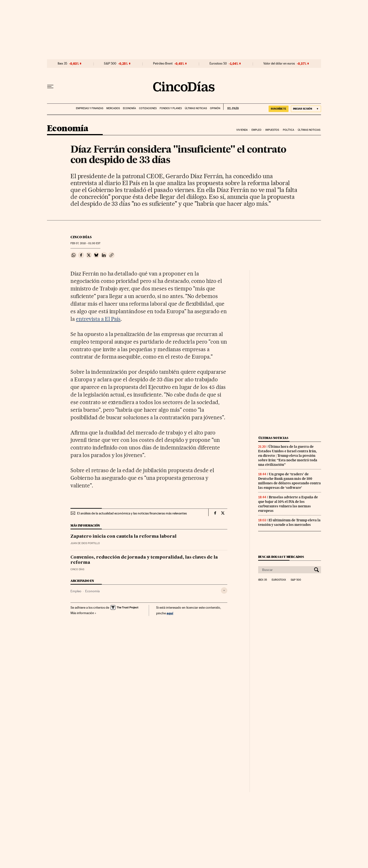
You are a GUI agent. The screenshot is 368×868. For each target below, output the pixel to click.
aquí (170, 613)
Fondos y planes (171, 108)
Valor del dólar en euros (279, 64)
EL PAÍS (231, 107)
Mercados (113, 108)
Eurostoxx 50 (218, 64)
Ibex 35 (62, 64)
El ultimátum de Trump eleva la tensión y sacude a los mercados (289, 522)
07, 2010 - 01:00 (85, 243)
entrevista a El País (98, 319)
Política (289, 130)
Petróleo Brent (163, 64)
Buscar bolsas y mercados (281, 557)
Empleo (257, 130)
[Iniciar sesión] (306, 109)
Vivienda (242, 130)
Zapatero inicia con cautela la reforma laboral (123, 537)
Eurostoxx (279, 580)
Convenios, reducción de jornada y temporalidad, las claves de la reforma (144, 560)
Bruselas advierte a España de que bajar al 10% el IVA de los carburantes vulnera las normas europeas (288, 504)
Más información (83, 613)
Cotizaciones (148, 108)
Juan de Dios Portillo (85, 543)
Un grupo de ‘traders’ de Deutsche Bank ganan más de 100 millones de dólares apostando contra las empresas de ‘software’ (289, 481)
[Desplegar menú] (50, 87)
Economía (129, 108)
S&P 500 (110, 64)
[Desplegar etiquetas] (224, 590)
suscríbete (279, 109)
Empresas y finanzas (90, 108)
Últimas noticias (196, 108)
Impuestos (272, 130)
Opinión (215, 108)
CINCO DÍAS (81, 237)
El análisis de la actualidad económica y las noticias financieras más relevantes (132, 513)
